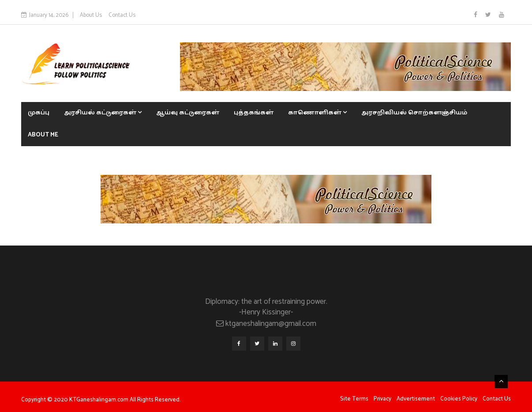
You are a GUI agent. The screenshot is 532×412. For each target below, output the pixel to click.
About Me (43, 135)
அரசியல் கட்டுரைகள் (103, 113)
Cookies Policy (459, 399)
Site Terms (354, 399)
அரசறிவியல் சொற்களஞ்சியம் (414, 113)
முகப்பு (39, 113)
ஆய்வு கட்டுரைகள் (188, 113)
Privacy (382, 399)
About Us (91, 15)
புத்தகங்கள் (254, 113)
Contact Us (122, 15)
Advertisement (416, 399)
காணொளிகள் (317, 113)
